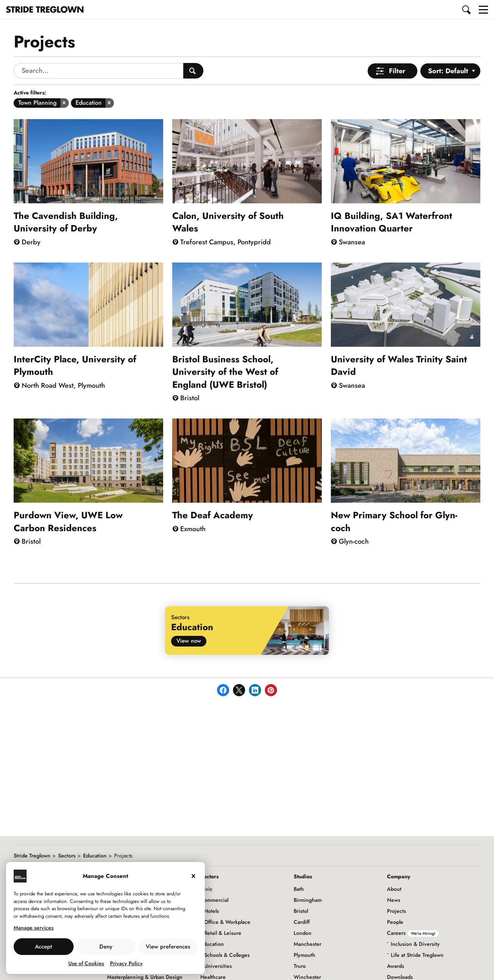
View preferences (168, 947)
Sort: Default (448, 71)
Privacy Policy (126, 963)
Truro (300, 966)
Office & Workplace (227, 922)
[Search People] (193, 71)
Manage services (34, 928)
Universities (218, 966)
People (395, 922)
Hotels (212, 911)
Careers (413, 933)
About (394, 889)
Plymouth (304, 955)
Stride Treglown (32, 856)
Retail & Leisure (223, 933)
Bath (299, 889)
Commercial (214, 900)
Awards (396, 966)
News (394, 900)
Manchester (308, 944)
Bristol (301, 911)
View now (189, 641)
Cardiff (302, 922)
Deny (106, 947)
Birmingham (308, 900)
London (303, 933)
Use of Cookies (86, 963)
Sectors (67, 856)
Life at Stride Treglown (417, 955)
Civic (206, 889)
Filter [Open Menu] (397, 71)
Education (95, 856)
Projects (396, 911)
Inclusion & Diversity (415, 944)
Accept (43, 947)
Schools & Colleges (227, 955)
